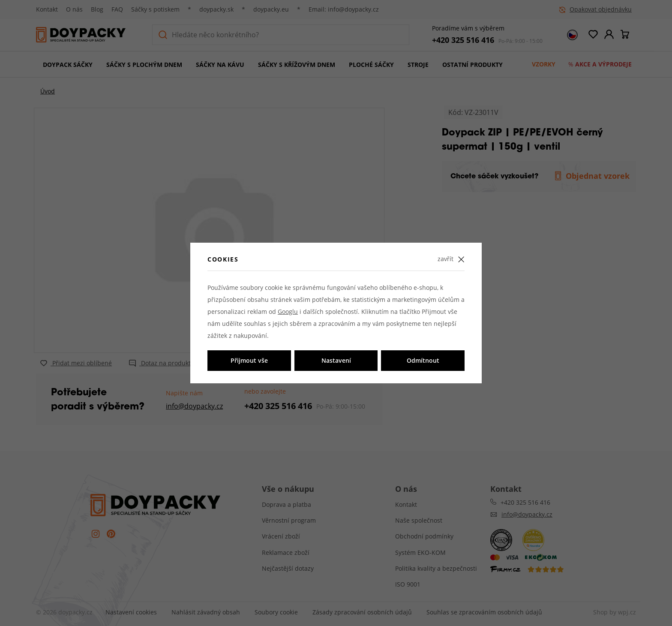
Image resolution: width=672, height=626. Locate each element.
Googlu (288, 311)
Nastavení (336, 360)
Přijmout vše (249, 360)
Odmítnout (423, 360)
